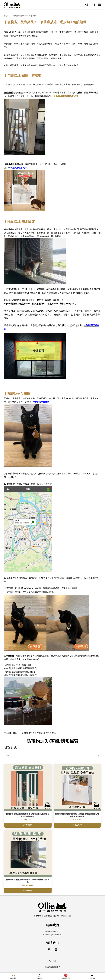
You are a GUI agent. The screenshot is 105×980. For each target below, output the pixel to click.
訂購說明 (57, 967)
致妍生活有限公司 (52, 931)
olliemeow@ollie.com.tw (52, 935)
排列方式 (10, 748)
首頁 (6, 15)
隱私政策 (48, 967)
